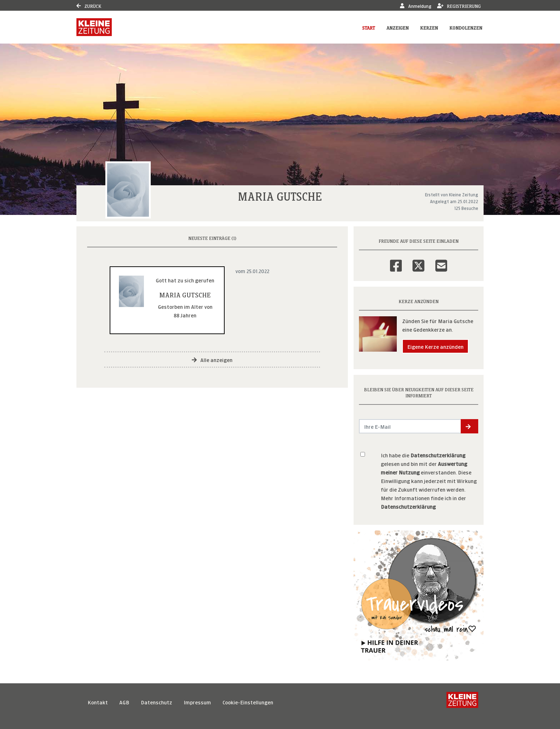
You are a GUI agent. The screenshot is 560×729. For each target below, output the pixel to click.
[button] (469, 426)
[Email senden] (410, 426)
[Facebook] (396, 261)
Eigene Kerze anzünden (435, 346)
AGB (124, 702)
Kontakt (98, 702)
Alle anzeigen (212, 359)
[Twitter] (418, 261)
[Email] (441, 261)
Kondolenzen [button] (466, 27)
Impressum (197, 702)
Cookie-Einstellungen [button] (248, 702)
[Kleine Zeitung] (462, 702)
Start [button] (369, 27)
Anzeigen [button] (397, 27)
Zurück (89, 6)
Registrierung (459, 6)
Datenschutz (156, 702)
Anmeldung (416, 6)
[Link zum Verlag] (94, 27)
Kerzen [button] (429, 27)
